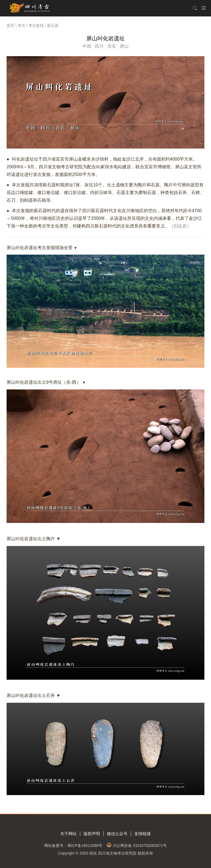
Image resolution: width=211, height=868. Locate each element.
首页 (10, 25)
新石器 (53, 25)
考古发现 (36, 25)
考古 (21, 25)
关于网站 (68, 834)
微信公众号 (117, 834)
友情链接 (143, 834)
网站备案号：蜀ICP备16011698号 (73, 846)
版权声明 (92, 834)
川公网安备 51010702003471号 (140, 846)
